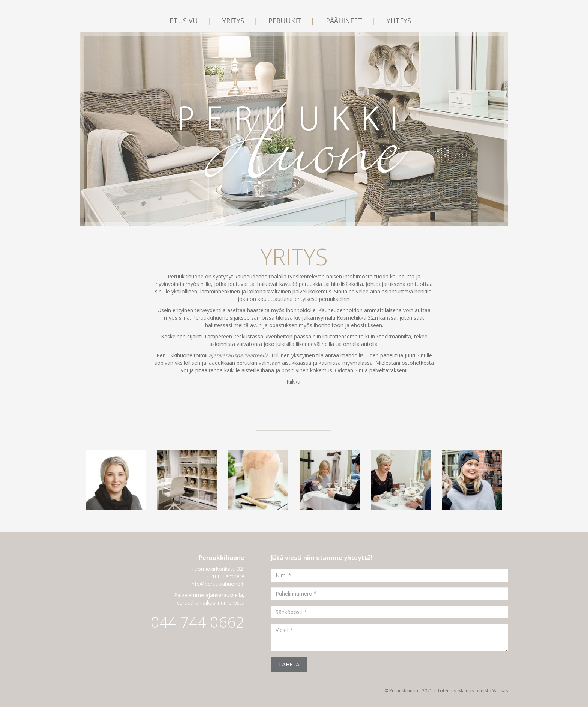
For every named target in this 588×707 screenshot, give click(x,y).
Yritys (234, 21)
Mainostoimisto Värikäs (483, 691)
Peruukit (286, 21)
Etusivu (185, 21)
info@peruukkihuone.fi (217, 584)
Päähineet (345, 21)
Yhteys (399, 21)
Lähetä (289, 664)
